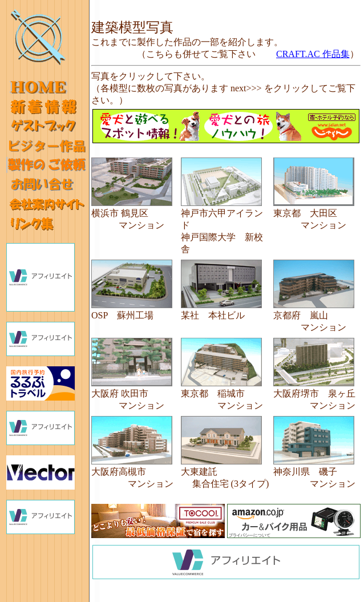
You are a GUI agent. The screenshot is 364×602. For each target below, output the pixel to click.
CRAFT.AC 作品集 (313, 54)
